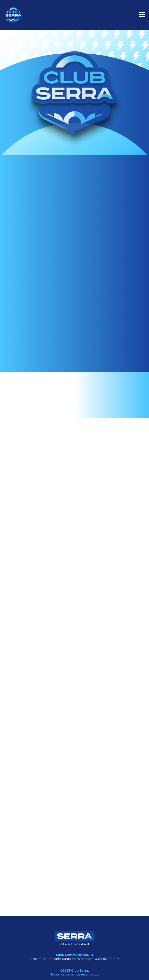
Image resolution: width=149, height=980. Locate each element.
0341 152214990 (107, 959)
